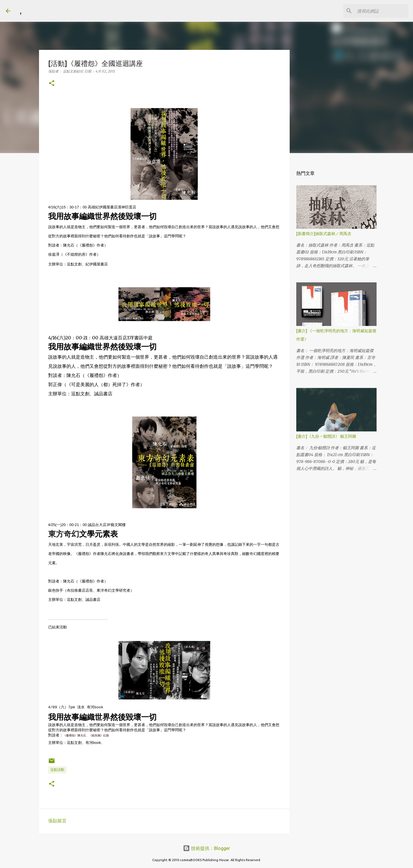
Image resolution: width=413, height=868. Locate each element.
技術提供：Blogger (206, 848)
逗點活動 (57, 770)
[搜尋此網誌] (378, 11)
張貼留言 (57, 821)
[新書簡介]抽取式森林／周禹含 (324, 234)
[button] (52, 84)
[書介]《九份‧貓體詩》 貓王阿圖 (326, 436)
